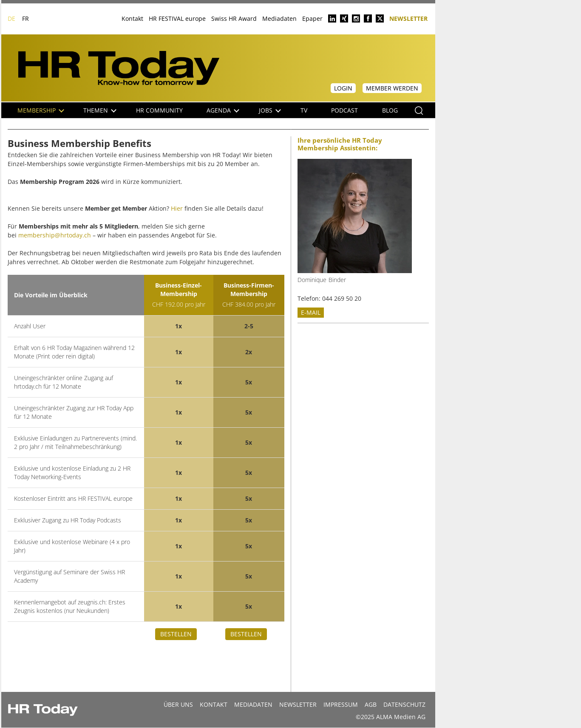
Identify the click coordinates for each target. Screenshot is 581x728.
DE (11, 18)
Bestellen (176, 634)
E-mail (311, 312)
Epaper (312, 18)
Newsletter (408, 18)
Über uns (178, 704)
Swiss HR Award (234, 18)
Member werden (392, 88)
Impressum (341, 704)
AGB (371, 704)
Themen (100, 110)
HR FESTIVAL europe (177, 18)
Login (343, 88)
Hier (177, 208)
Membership (41, 110)
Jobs (270, 110)
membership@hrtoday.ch (55, 235)
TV (304, 110)
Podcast (344, 110)
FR (26, 18)
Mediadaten (279, 18)
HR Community (159, 110)
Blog (390, 110)
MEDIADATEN (253, 704)
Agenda (223, 110)
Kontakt (132, 18)
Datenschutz (404, 704)
